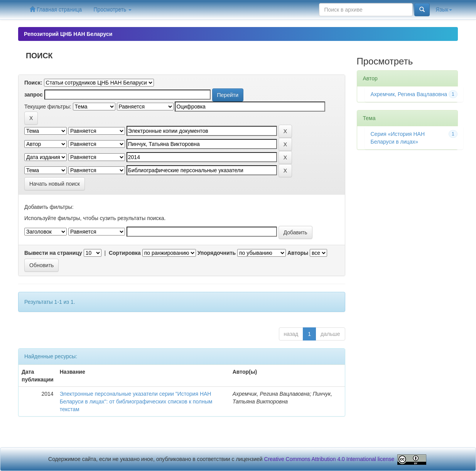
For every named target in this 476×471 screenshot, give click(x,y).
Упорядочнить (217, 253)
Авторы (298, 253)
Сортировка (125, 253)
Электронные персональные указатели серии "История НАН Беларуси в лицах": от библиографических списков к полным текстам (136, 402)
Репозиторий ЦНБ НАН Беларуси (68, 34)
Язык (444, 10)
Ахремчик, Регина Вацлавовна (409, 94)
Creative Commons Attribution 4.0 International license (329, 459)
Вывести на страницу (53, 253)
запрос (34, 95)
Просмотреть (112, 10)
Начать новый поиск (55, 184)
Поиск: (33, 83)
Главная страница (56, 9)
